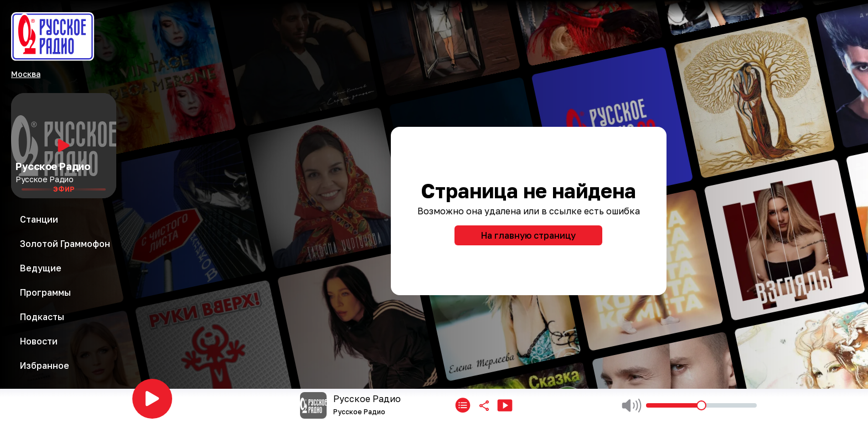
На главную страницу (528, 235)
